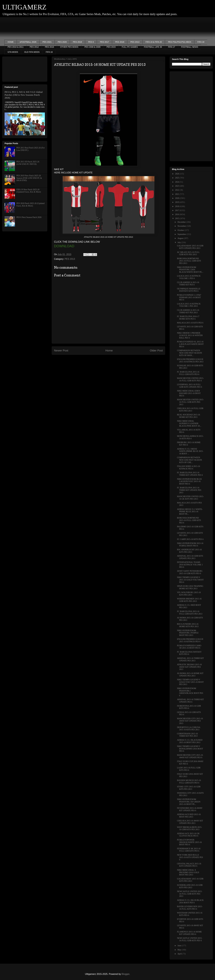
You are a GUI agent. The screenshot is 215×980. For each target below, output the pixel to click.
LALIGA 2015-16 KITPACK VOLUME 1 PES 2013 (189, 305)
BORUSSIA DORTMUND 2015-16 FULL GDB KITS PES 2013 (189, 261)
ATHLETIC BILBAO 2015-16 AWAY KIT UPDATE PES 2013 (189, 667)
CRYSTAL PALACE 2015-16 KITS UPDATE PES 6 (189, 865)
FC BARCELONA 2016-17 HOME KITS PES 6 (188, 318)
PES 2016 (49, 47)
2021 (177, 194)
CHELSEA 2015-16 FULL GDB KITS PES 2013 (190, 410)
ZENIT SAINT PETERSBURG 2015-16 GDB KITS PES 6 (190, 572)
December (182, 222)
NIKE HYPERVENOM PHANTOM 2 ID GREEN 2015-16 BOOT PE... (189, 802)
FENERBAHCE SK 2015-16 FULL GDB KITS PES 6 (189, 850)
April (180, 954)
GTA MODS (13, 52)
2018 (177, 206)
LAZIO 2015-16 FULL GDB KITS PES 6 (189, 769)
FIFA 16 (49, 52)
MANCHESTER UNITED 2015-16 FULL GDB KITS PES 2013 (190, 402)
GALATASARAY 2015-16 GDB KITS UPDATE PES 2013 (190, 247)
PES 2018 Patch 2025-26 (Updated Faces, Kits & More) (31, 205)
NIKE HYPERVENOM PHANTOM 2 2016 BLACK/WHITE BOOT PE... (190, 270)
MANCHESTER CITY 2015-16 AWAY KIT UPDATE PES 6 (190, 756)
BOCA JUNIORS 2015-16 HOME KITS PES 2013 (188, 625)
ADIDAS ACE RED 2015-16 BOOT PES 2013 (189, 816)
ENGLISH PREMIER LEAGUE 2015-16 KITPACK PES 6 (190, 640)
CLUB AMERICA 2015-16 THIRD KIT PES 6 (188, 284)
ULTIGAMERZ (24, 7)
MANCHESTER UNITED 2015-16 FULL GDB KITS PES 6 (190, 379)
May (180, 950)
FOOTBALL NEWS (190, 47)
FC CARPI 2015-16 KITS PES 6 (190, 539)
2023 (177, 186)
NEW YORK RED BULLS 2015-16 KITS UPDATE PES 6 (190, 857)
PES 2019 (77, 42)
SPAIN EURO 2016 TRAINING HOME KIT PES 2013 (190, 587)
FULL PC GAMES (130, 47)
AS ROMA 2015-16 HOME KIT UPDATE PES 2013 (190, 675)
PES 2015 (111, 47)
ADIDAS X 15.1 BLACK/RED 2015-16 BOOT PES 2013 (190, 741)
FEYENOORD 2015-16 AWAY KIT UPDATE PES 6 (190, 809)
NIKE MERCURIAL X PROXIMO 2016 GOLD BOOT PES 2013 (188, 872)
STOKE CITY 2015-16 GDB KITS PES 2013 (189, 788)
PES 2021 (47, 42)
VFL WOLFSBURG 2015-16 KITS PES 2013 (189, 594)
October (181, 230)
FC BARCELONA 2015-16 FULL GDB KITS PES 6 (188, 373)
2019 (177, 202)
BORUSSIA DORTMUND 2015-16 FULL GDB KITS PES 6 (189, 520)
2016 (177, 214)
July (179, 242)
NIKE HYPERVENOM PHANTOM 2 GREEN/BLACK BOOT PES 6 (190, 692)
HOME (11, 42)
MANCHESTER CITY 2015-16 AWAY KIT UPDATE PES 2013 (190, 721)
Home (109, 350)
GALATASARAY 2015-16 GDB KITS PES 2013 (190, 880)
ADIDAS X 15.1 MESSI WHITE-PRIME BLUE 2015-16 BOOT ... (190, 451)
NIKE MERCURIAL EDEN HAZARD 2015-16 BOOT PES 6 (189, 393)
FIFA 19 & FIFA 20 (154, 42)
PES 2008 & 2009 (92, 47)
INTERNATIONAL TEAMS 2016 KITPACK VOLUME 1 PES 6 (190, 565)
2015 (177, 218)
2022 (177, 190)
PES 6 (91, 42)
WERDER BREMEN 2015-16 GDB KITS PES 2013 (189, 600)
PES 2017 (104, 42)
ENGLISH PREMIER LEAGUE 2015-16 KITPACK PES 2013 (190, 360)
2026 (177, 174)
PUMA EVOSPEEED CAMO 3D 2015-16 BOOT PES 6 (189, 647)
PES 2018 (120, 42)
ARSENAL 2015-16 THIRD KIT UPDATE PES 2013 (190, 659)
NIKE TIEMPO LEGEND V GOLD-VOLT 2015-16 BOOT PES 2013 (190, 682)
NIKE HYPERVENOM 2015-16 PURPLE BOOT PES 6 (190, 545)
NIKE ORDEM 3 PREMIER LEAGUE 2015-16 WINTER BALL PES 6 (190, 335)
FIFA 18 (201, 42)
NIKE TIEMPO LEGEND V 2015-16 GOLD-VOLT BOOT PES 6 (190, 580)
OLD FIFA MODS (32, 52)
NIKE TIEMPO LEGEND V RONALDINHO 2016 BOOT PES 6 (190, 749)
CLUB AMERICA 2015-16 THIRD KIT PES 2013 (188, 311)
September (182, 234)
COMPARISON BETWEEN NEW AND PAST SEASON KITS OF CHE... (189, 460)
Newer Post (61, 350)
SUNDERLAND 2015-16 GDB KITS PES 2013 (190, 886)
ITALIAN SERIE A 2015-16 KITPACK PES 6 (188, 468)
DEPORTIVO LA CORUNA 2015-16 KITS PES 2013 (189, 729)
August (181, 238)
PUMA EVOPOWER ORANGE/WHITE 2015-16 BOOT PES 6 (189, 842)
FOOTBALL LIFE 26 (153, 47)
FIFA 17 (172, 47)
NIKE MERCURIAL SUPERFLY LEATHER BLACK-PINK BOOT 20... (189, 423)
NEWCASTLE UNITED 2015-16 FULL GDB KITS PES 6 (190, 939)
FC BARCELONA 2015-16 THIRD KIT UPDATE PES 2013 (189, 490)
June (180, 946)
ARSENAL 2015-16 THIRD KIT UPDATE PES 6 (190, 701)
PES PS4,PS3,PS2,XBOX (180, 42)
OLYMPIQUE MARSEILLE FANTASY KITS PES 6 (189, 290)
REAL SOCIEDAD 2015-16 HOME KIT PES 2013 (188, 416)
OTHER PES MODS (69, 47)
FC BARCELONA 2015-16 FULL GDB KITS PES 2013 (190, 613)
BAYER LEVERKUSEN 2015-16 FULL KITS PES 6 (190, 908)
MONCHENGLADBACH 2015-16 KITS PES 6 (190, 437)
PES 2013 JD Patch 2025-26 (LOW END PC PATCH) (28, 163)
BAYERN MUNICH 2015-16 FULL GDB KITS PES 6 (189, 782)
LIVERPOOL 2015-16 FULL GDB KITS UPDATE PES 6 (189, 386)
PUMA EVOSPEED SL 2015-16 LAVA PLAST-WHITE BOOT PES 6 (190, 344)
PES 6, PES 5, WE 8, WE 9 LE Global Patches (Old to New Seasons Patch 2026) (24, 95)
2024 (177, 182)
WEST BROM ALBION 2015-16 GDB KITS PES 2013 (189, 828)
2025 (177, 178)
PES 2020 (62, 42)
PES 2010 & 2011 (16, 47)
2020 (177, 198)
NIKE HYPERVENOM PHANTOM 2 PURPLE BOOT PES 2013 (188, 633)
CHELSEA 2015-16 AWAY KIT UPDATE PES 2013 (190, 822)
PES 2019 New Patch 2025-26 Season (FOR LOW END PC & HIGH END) (29, 178)
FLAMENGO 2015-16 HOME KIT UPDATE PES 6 (189, 933)
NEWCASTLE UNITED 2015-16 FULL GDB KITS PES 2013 (190, 894)
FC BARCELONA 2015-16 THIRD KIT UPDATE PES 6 (190, 474)
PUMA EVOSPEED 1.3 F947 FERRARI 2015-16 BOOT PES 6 (189, 297)
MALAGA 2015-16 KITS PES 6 (190, 323)
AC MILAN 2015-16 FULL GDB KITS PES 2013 (188, 253)
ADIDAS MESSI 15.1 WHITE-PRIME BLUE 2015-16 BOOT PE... (190, 512)
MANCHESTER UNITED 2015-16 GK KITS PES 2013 (190, 498)
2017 (177, 210)
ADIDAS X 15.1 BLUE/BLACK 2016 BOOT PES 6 (190, 901)
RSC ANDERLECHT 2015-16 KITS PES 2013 (189, 551)
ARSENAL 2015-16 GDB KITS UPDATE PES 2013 (190, 557)
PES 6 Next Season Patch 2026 (29, 217)
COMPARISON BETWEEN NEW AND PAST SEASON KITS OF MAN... (189, 353)
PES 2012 (34, 47)
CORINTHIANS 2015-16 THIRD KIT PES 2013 (187, 735)
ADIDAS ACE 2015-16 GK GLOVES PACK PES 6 (188, 835)
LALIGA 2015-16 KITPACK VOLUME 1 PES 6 (189, 277)
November (182, 226)
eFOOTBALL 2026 (28, 42)
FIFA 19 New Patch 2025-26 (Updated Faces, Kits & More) (29, 191)
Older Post (156, 350)
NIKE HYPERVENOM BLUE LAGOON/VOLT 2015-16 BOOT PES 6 (189, 482)
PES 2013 (135, 42)
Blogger (125, 974)
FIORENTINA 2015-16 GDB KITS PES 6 (189, 707)
